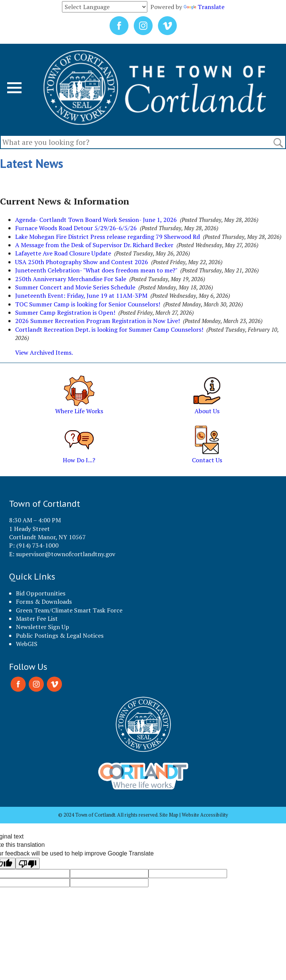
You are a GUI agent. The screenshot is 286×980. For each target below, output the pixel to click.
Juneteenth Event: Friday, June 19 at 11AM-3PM (81, 295)
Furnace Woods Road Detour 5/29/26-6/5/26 (76, 228)
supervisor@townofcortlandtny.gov (66, 554)
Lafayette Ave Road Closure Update (63, 253)
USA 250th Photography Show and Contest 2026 (82, 262)
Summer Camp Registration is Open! (65, 312)
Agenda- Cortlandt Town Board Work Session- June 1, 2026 (96, 220)
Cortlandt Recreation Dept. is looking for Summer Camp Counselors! (109, 329)
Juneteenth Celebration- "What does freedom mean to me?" (96, 270)
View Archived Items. (44, 352)
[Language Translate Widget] (105, 7)
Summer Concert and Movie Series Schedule (75, 287)
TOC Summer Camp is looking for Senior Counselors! (88, 304)
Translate (204, 7)
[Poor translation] (28, 863)
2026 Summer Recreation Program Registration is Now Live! (97, 321)
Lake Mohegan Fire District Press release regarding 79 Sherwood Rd (107, 237)
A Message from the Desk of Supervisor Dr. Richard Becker (94, 245)
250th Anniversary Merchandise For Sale (71, 279)
